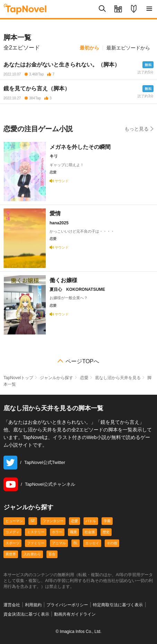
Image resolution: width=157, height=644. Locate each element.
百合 (52, 554)
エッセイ (92, 543)
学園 (107, 521)
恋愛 (84, 378)
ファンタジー (53, 521)
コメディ (12, 532)
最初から (89, 48)
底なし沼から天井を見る (118, 378)
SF (33, 521)
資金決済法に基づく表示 (26, 614)
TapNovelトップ (18, 378)
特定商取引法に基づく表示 (118, 605)
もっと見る (139, 129)
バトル (91, 521)
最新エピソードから (128, 48)
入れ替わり (32, 554)
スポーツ (12, 543)
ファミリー (36, 543)
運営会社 (12, 605)
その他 (112, 543)
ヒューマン (14, 521)
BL (76, 543)
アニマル (59, 543)
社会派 (90, 532)
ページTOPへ (82, 361)
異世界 (11, 554)
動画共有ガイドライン (75, 614)
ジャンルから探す (56, 378)
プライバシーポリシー (67, 605)
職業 (73, 532)
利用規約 (33, 605)
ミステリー (36, 532)
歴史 (106, 532)
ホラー (57, 532)
